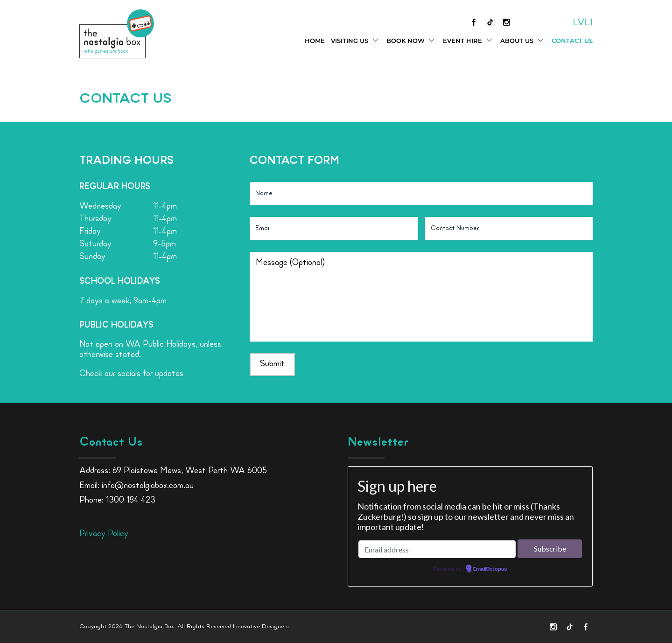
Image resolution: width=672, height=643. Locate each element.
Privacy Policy (104, 534)
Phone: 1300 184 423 (117, 500)
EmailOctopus (490, 569)
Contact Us (572, 41)
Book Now (412, 41)
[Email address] (437, 549)
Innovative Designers (261, 626)
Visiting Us (356, 41)
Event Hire (469, 41)
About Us (523, 41)
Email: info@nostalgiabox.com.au (136, 486)
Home (315, 41)
